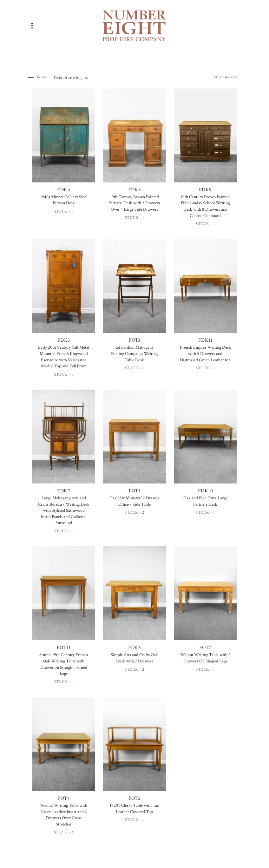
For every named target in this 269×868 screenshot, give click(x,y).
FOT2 (134, 749)
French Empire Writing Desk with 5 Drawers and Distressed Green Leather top (205, 354)
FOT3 (134, 292)
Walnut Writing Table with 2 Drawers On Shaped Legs (205, 658)
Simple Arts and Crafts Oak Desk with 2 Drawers (134, 658)
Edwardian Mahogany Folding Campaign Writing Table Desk (134, 354)
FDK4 (64, 141)
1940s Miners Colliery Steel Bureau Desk (64, 200)
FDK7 (64, 442)
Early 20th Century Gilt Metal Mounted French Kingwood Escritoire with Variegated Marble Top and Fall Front (64, 357)
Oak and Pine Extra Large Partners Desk (205, 501)
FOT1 (134, 442)
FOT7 (205, 599)
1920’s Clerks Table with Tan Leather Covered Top (134, 809)
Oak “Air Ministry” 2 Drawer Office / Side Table (134, 501)
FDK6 (134, 599)
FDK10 (205, 442)
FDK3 (64, 291)
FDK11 (205, 291)
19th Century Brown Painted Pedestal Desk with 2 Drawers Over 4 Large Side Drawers (134, 203)
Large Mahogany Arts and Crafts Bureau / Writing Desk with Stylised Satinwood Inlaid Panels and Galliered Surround (64, 510)
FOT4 (64, 749)
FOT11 (64, 599)
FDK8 (134, 141)
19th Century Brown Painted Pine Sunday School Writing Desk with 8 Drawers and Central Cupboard (205, 206)
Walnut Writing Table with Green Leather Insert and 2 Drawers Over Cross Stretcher (64, 815)
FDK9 (205, 141)
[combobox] (71, 78)
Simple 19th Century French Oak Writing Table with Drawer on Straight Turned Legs (64, 664)
